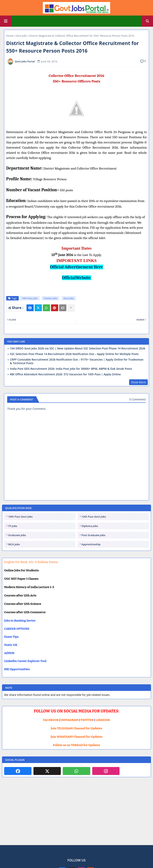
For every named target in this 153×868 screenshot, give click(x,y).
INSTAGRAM (70, 720)
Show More (138, 382)
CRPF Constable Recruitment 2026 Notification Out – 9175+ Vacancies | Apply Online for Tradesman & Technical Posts (77, 361)
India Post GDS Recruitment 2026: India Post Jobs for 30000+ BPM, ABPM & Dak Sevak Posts (71, 369)
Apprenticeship (91, 544)
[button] (147, 21)
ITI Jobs (13, 526)
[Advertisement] (76, 814)
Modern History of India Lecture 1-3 (29, 587)
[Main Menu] (6, 21)
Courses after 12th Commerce (25, 612)
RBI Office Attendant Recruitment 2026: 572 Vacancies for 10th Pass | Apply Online (65, 374)
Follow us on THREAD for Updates (76, 745)
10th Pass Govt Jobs (20, 517)
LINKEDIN (103, 720)
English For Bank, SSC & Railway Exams (31, 562)
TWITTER (87, 720)
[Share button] (71, 308)
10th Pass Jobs (30, 298)
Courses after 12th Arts (20, 595)
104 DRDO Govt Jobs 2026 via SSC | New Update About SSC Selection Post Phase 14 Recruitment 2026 (78, 348)
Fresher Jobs (51, 298)
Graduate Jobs (17, 535)
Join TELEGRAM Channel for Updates (76, 728)
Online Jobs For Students (22, 570)
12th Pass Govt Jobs (94, 517)
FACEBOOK (51, 720)
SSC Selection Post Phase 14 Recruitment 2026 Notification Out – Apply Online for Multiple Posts (74, 354)
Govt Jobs (21, 36)
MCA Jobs (14, 544)
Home (10, 36)
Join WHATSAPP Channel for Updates (76, 737)
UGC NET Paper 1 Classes (21, 579)
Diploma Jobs (90, 526)
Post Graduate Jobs (93, 535)
